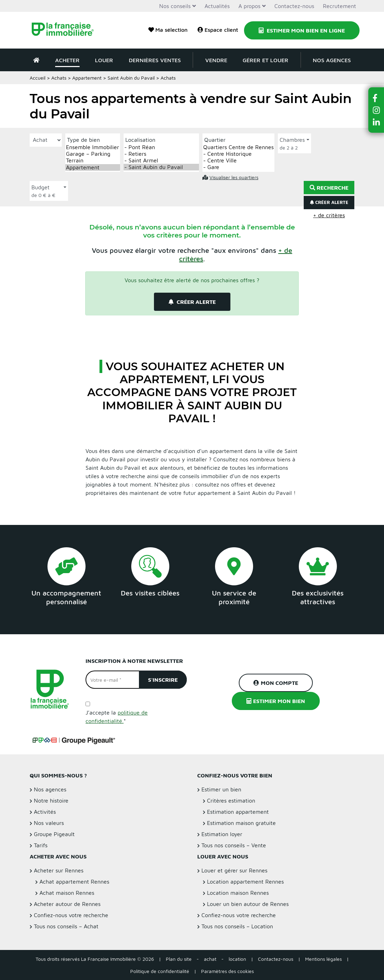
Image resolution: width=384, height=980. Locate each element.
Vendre (216, 60)
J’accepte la (117, 717)
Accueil (38, 78)
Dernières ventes (155, 60)
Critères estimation (231, 800)
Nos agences (332, 60)
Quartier (215, 140)
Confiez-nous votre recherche (71, 915)
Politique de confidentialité (160, 971)
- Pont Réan (161, 147)
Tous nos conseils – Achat (66, 926)
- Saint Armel (161, 160)
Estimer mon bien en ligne (302, 30)
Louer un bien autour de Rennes (248, 904)
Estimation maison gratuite (241, 823)
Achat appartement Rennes (74, 882)
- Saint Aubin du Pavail (161, 167)
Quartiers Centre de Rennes (238, 147)
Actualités (217, 6)
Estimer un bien (221, 789)
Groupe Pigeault (54, 834)
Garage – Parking (93, 154)
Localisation (140, 140)
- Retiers (161, 154)
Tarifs (41, 845)
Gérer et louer (265, 60)
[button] (376, 98)
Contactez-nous (294, 6)
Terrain (93, 160)
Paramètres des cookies (227, 971)
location (237, 959)
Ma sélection (168, 30)
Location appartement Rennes (245, 882)
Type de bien (83, 140)
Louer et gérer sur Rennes (234, 870)
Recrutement (339, 6)
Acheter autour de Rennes (67, 904)
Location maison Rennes (238, 893)
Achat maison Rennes (67, 893)
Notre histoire (51, 800)
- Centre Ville (238, 160)
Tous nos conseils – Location (237, 926)
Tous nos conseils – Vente (234, 845)
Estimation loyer (222, 834)
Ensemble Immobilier (93, 147)
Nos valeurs (49, 823)
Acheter (67, 60)
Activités (45, 812)
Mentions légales (323, 959)
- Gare (238, 167)
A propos (249, 6)
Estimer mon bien (276, 701)
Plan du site (179, 959)
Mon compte (276, 683)
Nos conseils (175, 6)
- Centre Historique (238, 154)
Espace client (218, 30)
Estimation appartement (238, 812)
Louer (104, 60)
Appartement (87, 78)
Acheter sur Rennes (59, 870)
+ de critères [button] (329, 215)
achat (210, 959)
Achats (59, 78)
